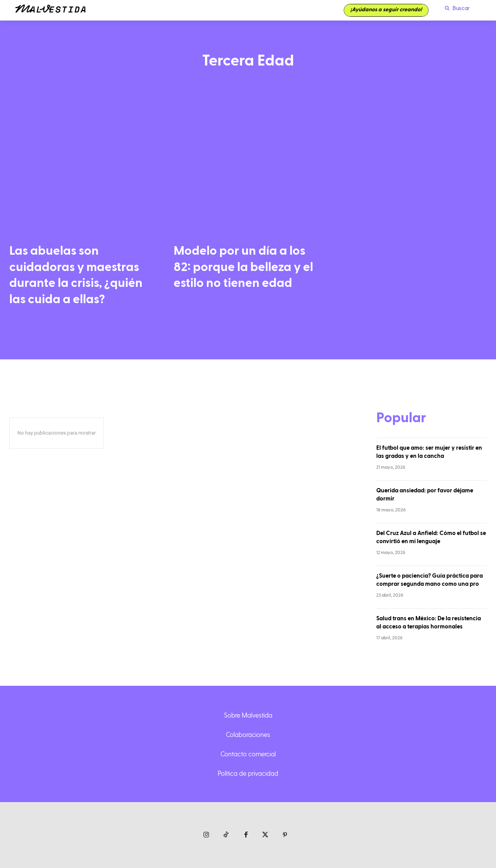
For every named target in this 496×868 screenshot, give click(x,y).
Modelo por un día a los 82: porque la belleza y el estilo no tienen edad (243, 267)
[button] (455, 8)
